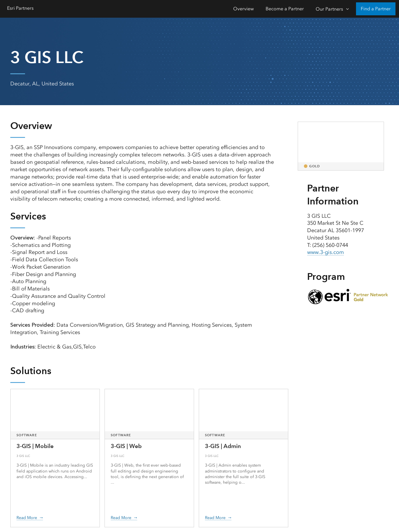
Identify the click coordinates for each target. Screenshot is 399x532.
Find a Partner (376, 9)
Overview (244, 9)
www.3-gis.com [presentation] (326, 252)
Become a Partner (285, 9)
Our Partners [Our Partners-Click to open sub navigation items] (329, 9)
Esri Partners (20, 8)
